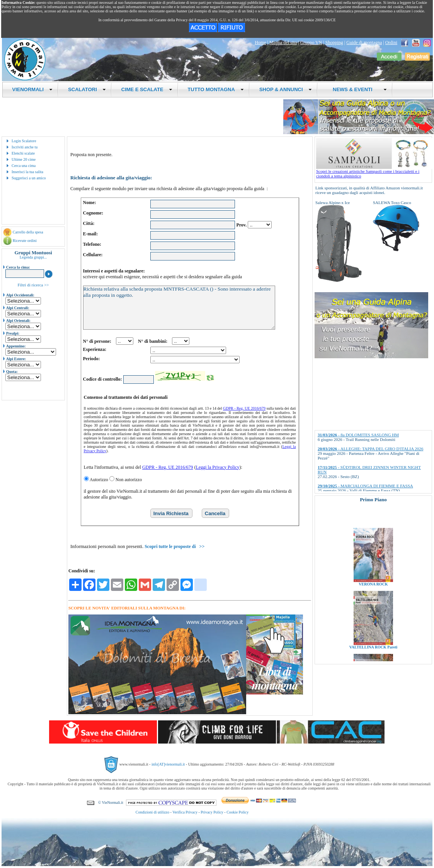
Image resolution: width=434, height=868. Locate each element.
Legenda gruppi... (33, 257)
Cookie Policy (237, 812)
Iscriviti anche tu (25, 147)
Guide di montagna (364, 43)
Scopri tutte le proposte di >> (174, 546)
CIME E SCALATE (147, 89)
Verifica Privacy (185, 812)
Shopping (334, 43)
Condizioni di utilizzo (152, 812)
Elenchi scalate (23, 153)
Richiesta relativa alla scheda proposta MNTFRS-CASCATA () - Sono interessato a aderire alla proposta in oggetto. (179, 308)
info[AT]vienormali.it (168, 764)
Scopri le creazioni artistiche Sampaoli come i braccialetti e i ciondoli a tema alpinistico (374, 172)
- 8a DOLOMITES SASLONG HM (358, 435)
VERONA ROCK (373, 598)
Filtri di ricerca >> (33, 285)
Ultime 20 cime (24, 159)
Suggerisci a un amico (29, 178)
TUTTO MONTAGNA (216, 89)
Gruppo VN (311, 43)
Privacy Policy (212, 812)
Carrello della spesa (28, 232)
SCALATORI (87, 89)
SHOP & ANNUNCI (286, 89)
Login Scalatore (24, 141)
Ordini (391, 43)
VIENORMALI (33, 89)
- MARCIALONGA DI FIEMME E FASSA (365, 486)
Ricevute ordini (25, 241)
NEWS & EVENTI (357, 89)
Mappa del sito (283, 43)
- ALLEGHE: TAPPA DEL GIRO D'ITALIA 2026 (370, 449)
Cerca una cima (24, 166)
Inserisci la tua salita (27, 172)
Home (260, 43)
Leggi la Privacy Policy (218, 467)
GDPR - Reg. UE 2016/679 (244, 408)
